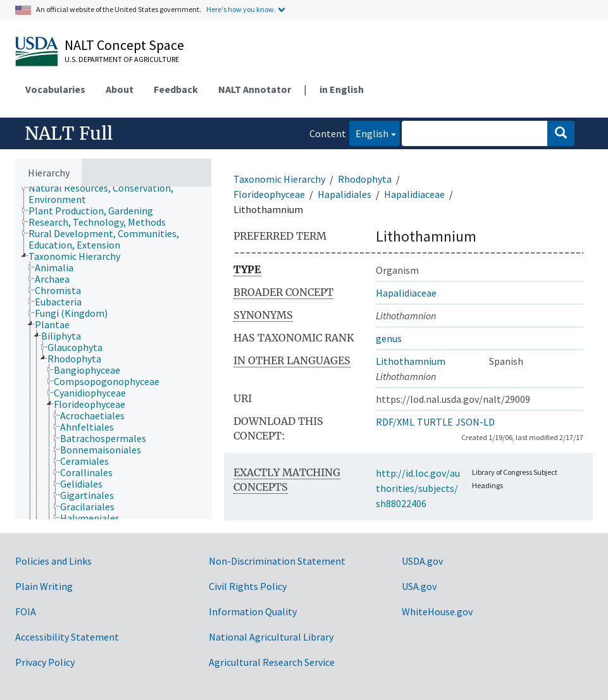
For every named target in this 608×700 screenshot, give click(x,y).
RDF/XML (395, 422)
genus (389, 338)
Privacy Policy (45, 662)
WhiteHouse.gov (437, 611)
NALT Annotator (255, 89)
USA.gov (419, 586)
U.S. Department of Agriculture (122, 59)
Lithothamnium (411, 361)
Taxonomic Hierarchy (279, 179)
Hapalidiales (344, 194)
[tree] (113, 353)
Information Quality (253, 611)
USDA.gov (422, 561)
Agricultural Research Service (272, 662)
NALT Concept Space (124, 45)
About (120, 89)
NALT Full (69, 133)
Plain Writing (44, 586)
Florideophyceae (269, 194)
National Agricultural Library (271, 637)
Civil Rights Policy (248, 586)
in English (342, 89)
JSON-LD (475, 422)
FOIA (26, 611)
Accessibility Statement (67, 637)
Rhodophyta (365, 179)
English (369, 132)
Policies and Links (53, 561)
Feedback (176, 89)
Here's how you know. (241, 9)
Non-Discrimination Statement (277, 561)
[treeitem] (125, 193)
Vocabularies (55, 89)
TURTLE (435, 422)
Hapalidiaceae (414, 194)
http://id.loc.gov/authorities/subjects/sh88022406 (418, 488)
